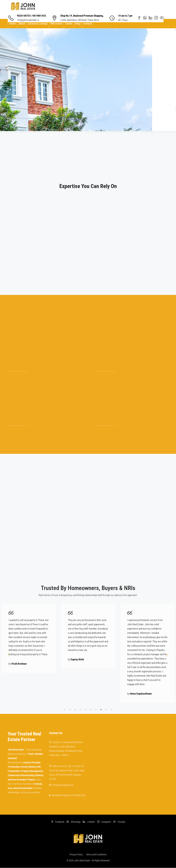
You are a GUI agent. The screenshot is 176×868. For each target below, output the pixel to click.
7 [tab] (96, 710)
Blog (78, 24)
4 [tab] (80, 710)
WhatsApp (74, 822)
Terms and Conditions (96, 854)
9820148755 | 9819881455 (31, 16)
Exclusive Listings (38, 24)
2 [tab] (70, 710)
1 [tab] (65, 710)
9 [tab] (106, 710)
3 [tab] (75, 710)
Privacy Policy (76, 854)
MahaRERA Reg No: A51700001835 (68, 795)
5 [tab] (86, 710)
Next (167, 655)
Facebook (58, 822)
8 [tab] (101, 710)
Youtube (119, 822)
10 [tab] (111, 710)
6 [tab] (91, 710)
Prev (9, 655)
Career (69, 24)
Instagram (104, 822)
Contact (88, 24)
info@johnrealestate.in (63, 785)
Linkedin (89, 822)
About (22, 24)
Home (12, 24)
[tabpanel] (29, 638)
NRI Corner (56, 24)
